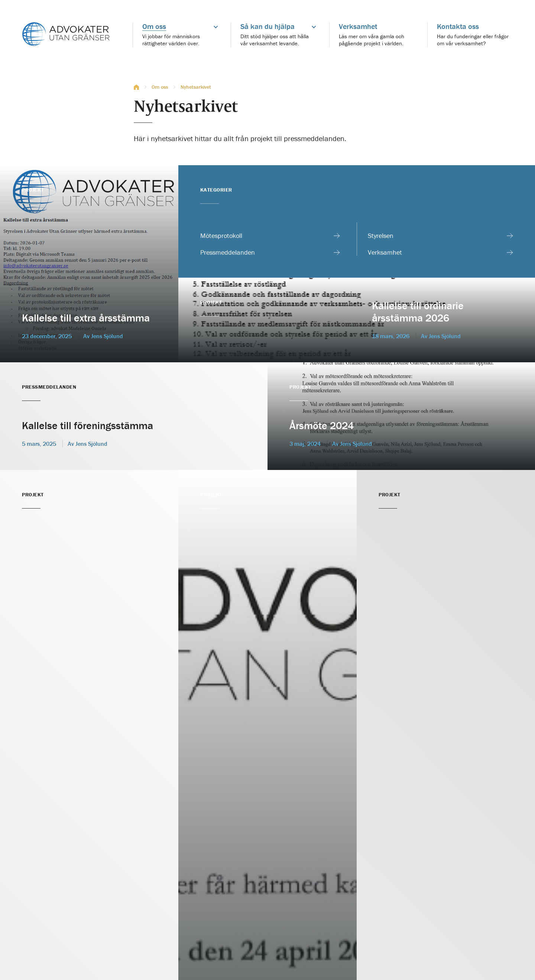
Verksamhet (385, 252)
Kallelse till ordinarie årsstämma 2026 (418, 312)
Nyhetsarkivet (196, 87)
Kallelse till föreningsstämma (87, 425)
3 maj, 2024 (305, 444)
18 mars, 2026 (391, 336)
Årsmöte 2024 (322, 425)
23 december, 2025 (47, 336)
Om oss (160, 87)
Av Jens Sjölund (441, 336)
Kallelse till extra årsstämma (86, 318)
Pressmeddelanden (228, 252)
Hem (136, 87)
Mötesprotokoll (221, 236)
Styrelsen (381, 236)
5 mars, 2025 (39, 444)
